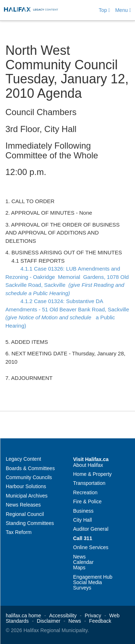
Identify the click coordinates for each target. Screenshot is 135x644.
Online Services (91, 547)
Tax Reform (19, 532)
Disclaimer (48, 621)
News (79, 557)
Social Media (87, 582)
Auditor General (91, 529)
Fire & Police (87, 501)
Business (83, 511)
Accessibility (63, 615)
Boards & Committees (30, 468)
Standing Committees (30, 523)
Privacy (93, 615)
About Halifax (88, 465)
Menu (123, 10)
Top (104, 10)
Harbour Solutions (26, 486)
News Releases (23, 505)
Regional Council (25, 514)
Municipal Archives (27, 496)
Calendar (83, 562)
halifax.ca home (23, 615)
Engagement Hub (93, 577)
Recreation (85, 492)
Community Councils (29, 477)
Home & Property (92, 474)
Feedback (100, 621)
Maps (79, 568)
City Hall (82, 520)
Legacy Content (23, 459)
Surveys (82, 588)
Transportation (89, 483)
